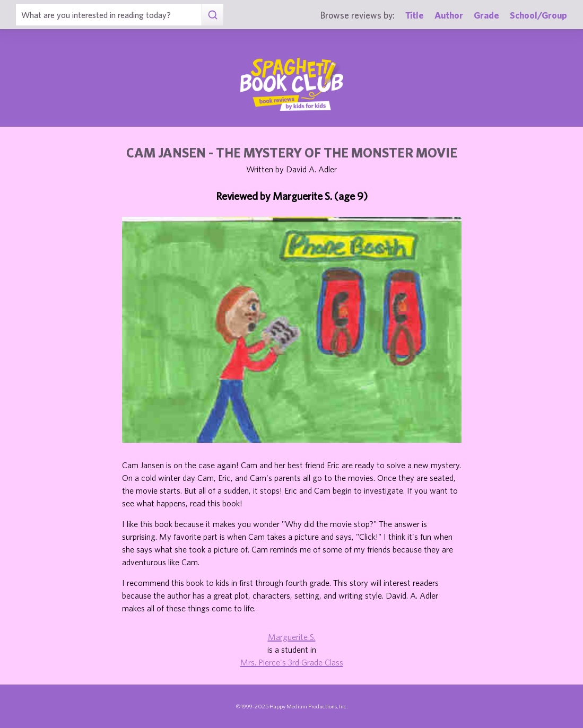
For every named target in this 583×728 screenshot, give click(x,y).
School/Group (538, 15)
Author (449, 15)
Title (415, 15)
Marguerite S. (292, 637)
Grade (486, 15)
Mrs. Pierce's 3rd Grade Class (292, 662)
